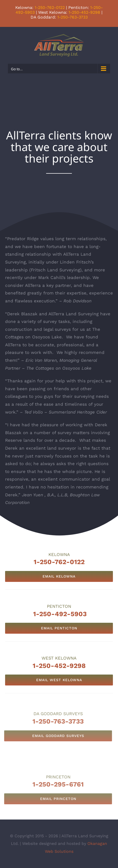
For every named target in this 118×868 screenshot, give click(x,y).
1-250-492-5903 (60, 614)
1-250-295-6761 (55, 784)
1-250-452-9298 (84, 12)
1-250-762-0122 (50, 7)
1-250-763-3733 (73, 17)
